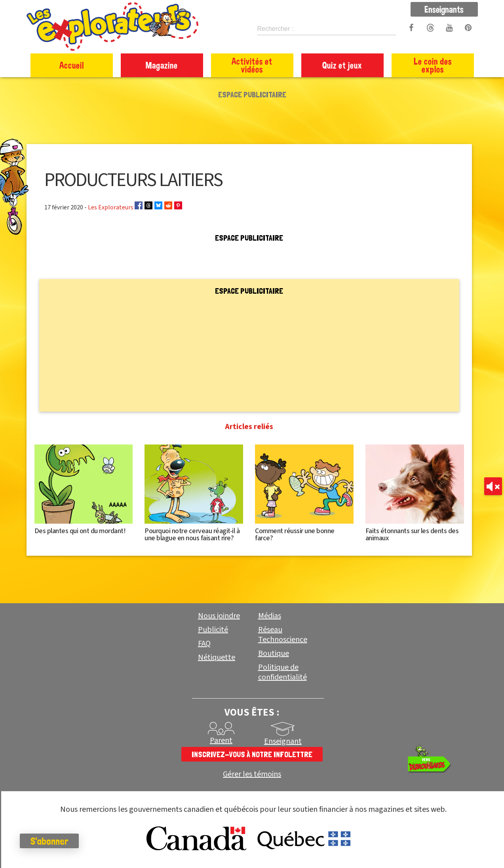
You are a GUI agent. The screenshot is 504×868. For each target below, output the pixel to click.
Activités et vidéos (252, 65)
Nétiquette (217, 657)
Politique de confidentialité (282, 672)
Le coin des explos (433, 65)
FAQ (204, 644)
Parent (221, 741)
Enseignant (283, 741)
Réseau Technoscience (283, 635)
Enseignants (444, 9)
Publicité (213, 630)
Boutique (274, 653)
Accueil (72, 65)
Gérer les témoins (252, 774)
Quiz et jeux (342, 65)
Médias (270, 616)
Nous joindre (219, 616)
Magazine (162, 65)
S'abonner (49, 841)
